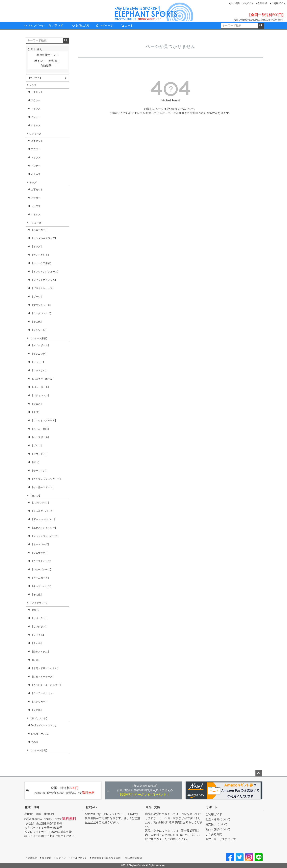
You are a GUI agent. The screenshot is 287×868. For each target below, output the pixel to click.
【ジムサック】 (39, 553)
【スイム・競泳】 (40, 429)
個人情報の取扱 (134, 858)
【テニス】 (37, 404)
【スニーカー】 (39, 230)
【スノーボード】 (40, 345)
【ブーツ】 (37, 297)
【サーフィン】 (39, 471)
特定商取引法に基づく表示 (106, 858)
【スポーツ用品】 (39, 338)
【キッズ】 (37, 247)
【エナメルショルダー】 (44, 528)
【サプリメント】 (39, 718)
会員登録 (262, 3)
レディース (35, 134)
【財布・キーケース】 (43, 677)
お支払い (91, 807)
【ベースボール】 (40, 437)
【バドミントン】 (40, 396)
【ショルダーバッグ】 (43, 511)
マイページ (105, 25)
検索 (261, 26)
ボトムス (36, 125)
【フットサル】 (39, 370)
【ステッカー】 (39, 702)
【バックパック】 (40, 503)
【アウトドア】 (39, 454)
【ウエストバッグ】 (42, 561)
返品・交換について (218, 829)
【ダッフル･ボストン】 (43, 519)
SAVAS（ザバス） (41, 734)
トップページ (35, 25)
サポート (212, 807)
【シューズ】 (37, 223)
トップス (36, 109)
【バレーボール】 (40, 387)
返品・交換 (153, 807)
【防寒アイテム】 (40, 652)
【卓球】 (36, 412)
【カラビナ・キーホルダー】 (46, 685)
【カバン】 (35, 496)
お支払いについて (217, 824)
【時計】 (36, 660)
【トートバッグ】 (40, 544)
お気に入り (81, 25)
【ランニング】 (39, 354)
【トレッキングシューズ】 (45, 272)
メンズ (33, 85)
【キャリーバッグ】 (42, 586)
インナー (36, 117)
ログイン (248, 3)
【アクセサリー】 (39, 603)
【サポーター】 (39, 618)
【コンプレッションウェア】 (46, 479)
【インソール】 (39, 330)
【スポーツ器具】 (39, 750)
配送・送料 (32, 807)
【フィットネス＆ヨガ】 (44, 421)
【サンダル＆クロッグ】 (44, 238)
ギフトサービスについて (221, 839)
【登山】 (36, 462)
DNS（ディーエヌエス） (44, 725)
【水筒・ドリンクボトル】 (45, 668)
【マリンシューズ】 (42, 305)
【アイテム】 (35, 78)
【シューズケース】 (42, 570)
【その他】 (37, 322)
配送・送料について (218, 819)
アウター (36, 100)
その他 (35, 742)
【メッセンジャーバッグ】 (45, 536)
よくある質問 (214, 834)
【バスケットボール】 (43, 379)
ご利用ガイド (278, 3)
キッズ (33, 183)
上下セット (37, 92)
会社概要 (235, 3)
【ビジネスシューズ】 (43, 288)
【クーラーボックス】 (43, 693)
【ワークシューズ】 (42, 313)
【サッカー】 (38, 362)
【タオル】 (37, 643)
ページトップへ (259, 773)
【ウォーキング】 (40, 255)
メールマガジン (79, 858)
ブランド (56, 25)
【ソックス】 (38, 635)
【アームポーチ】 (40, 578)
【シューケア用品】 (42, 263)
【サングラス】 (39, 627)
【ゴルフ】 (37, 446)
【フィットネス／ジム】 (44, 280)
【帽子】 (36, 610)
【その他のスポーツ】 (43, 487)
